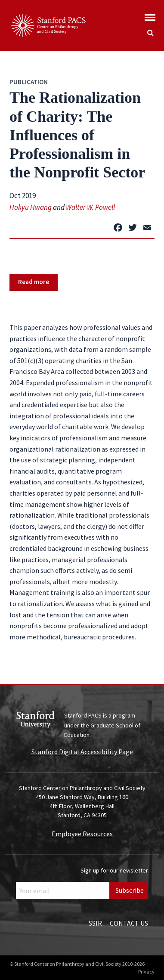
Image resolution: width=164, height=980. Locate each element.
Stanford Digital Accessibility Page (82, 752)
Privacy (146, 972)
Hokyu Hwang (31, 207)
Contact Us (129, 923)
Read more (34, 282)
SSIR (95, 923)
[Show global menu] (150, 15)
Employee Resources (82, 834)
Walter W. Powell (90, 207)
